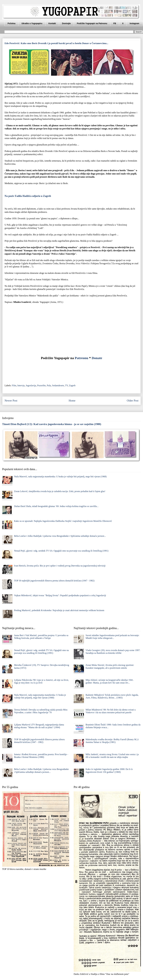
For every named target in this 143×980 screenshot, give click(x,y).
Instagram (134, 23)
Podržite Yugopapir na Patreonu (92, 23)
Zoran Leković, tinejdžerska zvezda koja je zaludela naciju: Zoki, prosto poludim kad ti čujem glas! (60, 491)
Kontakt (52, 23)
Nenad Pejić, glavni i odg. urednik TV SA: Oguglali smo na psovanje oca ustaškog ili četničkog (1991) (61, 551)
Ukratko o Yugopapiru (32, 23)
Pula (49, 385)
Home (72, 401)
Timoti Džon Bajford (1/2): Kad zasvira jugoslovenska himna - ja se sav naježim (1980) (52, 424)
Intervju (21, 385)
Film (14, 385)
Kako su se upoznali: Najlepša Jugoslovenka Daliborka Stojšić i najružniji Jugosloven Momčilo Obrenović (63, 521)
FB (115, 23)
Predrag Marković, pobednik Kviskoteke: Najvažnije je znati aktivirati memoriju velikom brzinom (59, 610)
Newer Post (11, 401)
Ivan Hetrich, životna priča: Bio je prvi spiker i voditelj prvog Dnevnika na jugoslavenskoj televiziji (60, 566)
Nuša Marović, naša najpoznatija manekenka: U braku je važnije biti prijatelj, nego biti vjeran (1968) (60, 477)
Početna (11, 23)
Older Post (133, 401)
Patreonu (82, 358)
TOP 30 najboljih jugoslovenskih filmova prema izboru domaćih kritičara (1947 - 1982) (54, 581)
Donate (97, 358)
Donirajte (66, 23)
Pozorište (41, 385)
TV (66, 385)
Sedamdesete (58, 385)
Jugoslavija (31, 385)
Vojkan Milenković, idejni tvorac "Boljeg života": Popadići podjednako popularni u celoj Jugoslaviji (60, 595)
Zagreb (72, 385)
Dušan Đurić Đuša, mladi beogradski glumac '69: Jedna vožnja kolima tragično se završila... (56, 506)
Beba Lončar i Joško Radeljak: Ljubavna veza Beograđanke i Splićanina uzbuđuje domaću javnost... (60, 536)
